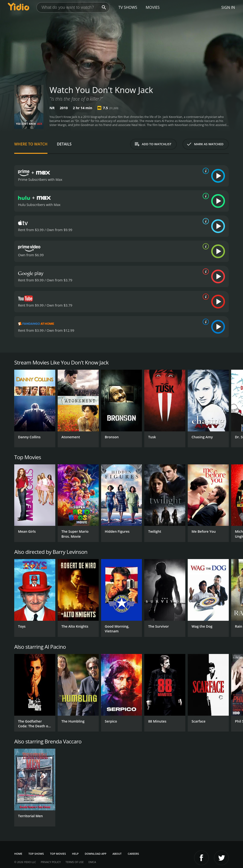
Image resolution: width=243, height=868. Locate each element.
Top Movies (58, 854)
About (117, 854)
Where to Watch (31, 144)
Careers (133, 854)
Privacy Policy (51, 862)
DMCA (92, 862)
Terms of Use (75, 862)
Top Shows (36, 854)
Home (18, 854)
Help (75, 854)
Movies (153, 7)
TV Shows (128, 7)
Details (64, 144)
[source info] (205, 171)
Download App (96, 854)
